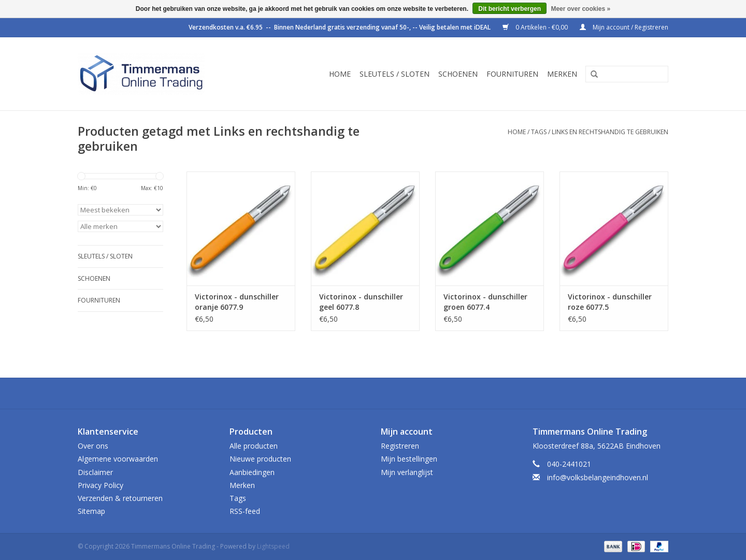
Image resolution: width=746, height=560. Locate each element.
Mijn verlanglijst (407, 472)
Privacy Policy (101, 485)
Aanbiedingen (252, 472)
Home (340, 74)
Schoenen (458, 74)
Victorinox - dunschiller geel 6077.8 (361, 302)
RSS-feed (245, 511)
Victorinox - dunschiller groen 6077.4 (485, 302)
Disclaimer (95, 472)
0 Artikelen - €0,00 (536, 27)
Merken (562, 74)
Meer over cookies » (580, 9)
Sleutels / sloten (394, 74)
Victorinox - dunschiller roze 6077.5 (610, 302)
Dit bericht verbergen (510, 9)
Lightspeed (273, 546)
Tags (539, 132)
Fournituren (512, 74)
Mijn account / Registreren (624, 27)
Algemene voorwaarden (118, 459)
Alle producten (254, 446)
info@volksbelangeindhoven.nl (598, 477)
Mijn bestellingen (409, 459)
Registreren (400, 446)
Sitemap (91, 511)
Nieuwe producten (260, 459)
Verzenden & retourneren (120, 498)
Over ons (93, 446)
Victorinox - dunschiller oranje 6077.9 (237, 302)
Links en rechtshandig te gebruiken (610, 132)
